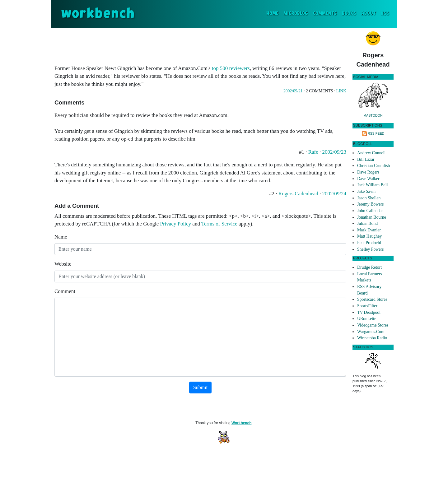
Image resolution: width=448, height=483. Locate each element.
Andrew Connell (371, 153)
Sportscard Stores (372, 299)
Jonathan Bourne (372, 217)
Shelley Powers (370, 249)
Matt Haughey (369, 236)
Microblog (296, 14)
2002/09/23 (334, 152)
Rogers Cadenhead (299, 194)
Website (63, 264)
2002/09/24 (334, 194)
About (369, 14)
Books (349, 14)
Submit (200, 387)
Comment (65, 291)
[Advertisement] (200, 45)
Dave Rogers (368, 172)
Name (61, 237)
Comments (325, 14)
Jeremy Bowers (370, 204)
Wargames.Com (371, 332)
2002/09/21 (293, 91)
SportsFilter (367, 306)
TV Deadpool (369, 312)
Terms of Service (219, 224)
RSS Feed (376, 133)
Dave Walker (368, 179)
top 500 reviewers (231, 68)
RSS (385, 14)
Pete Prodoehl (369, 243)
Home (274, 13)
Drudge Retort (369, 267)
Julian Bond (367, 223)
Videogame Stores (373, 325)
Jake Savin (366, 191)
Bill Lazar (366, 159)
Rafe (314, 152)
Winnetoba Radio (372, 338)
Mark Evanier (369, 230)
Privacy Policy (175, 224)
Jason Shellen (369, 198)
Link (341, 91)
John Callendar (370, 211)
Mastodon (373, 115)
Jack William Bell (373, 185)
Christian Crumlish (373, 166)
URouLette (367, 319)
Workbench (242, 423)
